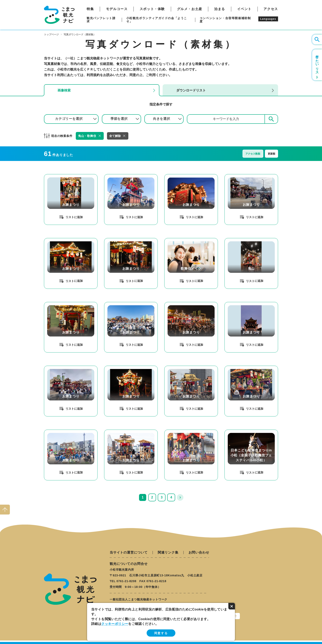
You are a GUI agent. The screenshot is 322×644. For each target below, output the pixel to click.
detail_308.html (116, 304)
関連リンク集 (168, 553)
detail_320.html (176, 176)
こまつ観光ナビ (59, 15)
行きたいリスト (317, 65)
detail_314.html (56, 176)
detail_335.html (116, 240)
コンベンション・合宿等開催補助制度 (225, 20)
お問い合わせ (199, 553)
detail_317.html (56, 431)
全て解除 (115, 136)
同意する (161, 633)
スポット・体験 (152, 9)
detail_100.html (237, 240)
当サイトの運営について (129, 553)
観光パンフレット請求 (101, 20)
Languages (268, 19)
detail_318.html (116, 431)
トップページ (51, 35)
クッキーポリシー (115, 624)
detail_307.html (116, 176)
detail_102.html (176, 240)
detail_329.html (237, 176)
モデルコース (117, 9)
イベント (244, 9)
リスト (70, 217)
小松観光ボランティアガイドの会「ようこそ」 (157, 20)
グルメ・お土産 (190, 9)
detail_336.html (176, 367)
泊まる (220, 9)
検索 (271, 119)
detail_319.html (237, 304)
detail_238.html (237, 431)
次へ (180, 497)
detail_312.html (176, 431)
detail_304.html (56, 304)
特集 (90, 9)
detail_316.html (176, 304)
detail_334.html (116, 367)
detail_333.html (56, 240)
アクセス (271, 9)
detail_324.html (56, 367)
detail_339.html (237, 367)
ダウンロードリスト (191, 90)
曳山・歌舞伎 (87, 136)
